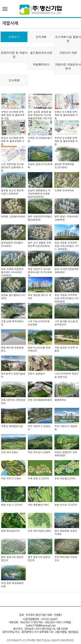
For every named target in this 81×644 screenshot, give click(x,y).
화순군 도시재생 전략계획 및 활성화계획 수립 (13, 141)
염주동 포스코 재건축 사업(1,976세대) (12, 192)
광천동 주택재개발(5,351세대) (64, 166)
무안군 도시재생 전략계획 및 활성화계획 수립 (66, 141)
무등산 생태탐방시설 (12, 426)
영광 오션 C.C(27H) (12, 505)
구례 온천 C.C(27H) (38, 478)
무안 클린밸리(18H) (38, 505)
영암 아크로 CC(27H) (66, 505)
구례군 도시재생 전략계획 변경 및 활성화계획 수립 (13, 115)
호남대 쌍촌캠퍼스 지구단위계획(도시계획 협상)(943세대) (39, 194)
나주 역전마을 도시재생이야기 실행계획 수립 (12, 167)
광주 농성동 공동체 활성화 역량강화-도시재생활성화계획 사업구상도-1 (40, 117)
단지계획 (41, 37)
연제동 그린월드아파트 (13, 216)
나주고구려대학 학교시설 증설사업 (67, 375)
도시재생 (14, 80)
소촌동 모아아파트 (64, 190)
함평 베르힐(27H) (10, 531)
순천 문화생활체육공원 (40, 400)
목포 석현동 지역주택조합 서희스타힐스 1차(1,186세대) (66, 246)
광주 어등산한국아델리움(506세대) (40, 218)
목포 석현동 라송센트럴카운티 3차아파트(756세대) (12, 272)
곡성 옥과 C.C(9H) (11, 478)
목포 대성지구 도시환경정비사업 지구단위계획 (40, 272)
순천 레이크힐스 (10, 452)
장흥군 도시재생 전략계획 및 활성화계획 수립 (66, 115)
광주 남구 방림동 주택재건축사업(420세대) (40, 244)
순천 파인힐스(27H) (65, 478)
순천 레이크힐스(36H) (40, 531)
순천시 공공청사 (36, 374)
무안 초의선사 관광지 (39, 452)
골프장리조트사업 (41, 53)
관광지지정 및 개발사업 (14, 55)
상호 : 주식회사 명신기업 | (33, 615)
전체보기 (14, 37)
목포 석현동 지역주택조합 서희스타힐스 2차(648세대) (66, 298)
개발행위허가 (41, 64)
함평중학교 (60, 400)
